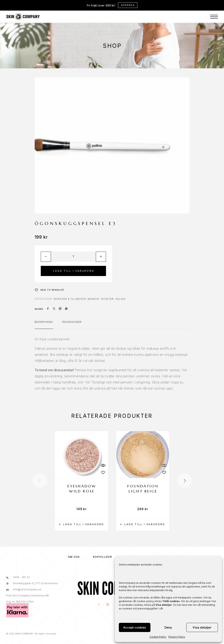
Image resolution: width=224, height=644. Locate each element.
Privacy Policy (177, 637)
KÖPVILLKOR (103, 557)
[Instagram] (108, 605)
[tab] (44, 324)
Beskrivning (44, 322)
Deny (168, 627)
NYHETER (107, 299)
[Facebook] (99, 605)
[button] (82, 524)
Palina (121, 299)
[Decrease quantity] (46, 257)
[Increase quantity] (101, 257)
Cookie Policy (158, 637)
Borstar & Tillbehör (70, 299)
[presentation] (40, 481)
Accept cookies (135, 627)
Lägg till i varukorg (74, 271)
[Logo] (23, 6)
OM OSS (74, 557)
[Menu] (214, 6)
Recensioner (72, 322)
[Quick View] (103, 465)
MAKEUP (93, 299)
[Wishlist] (50, 290)
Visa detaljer (202, 627)
